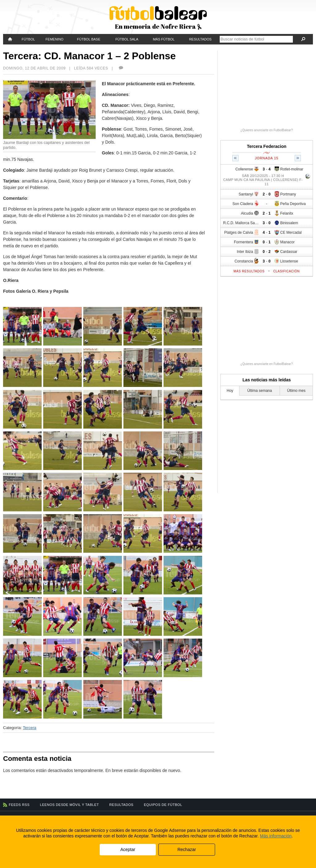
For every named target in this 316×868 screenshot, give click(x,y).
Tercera (29, 728)
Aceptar (128, 849)
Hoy (230, 391)
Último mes (296, 391)
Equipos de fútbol (163, 805)
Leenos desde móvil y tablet (70, 805)
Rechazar (187, 849)
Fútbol (28, 39)
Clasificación (286, 271)
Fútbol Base (89, 39)
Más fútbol (164, 39)
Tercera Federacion (267, 146)
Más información (276, 836)
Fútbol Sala (127, 39)
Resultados (200, 39)
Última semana (260, 391)
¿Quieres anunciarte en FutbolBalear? (267, 130)
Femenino (55, 39)
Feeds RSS (19, 805)
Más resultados (249, 271)
